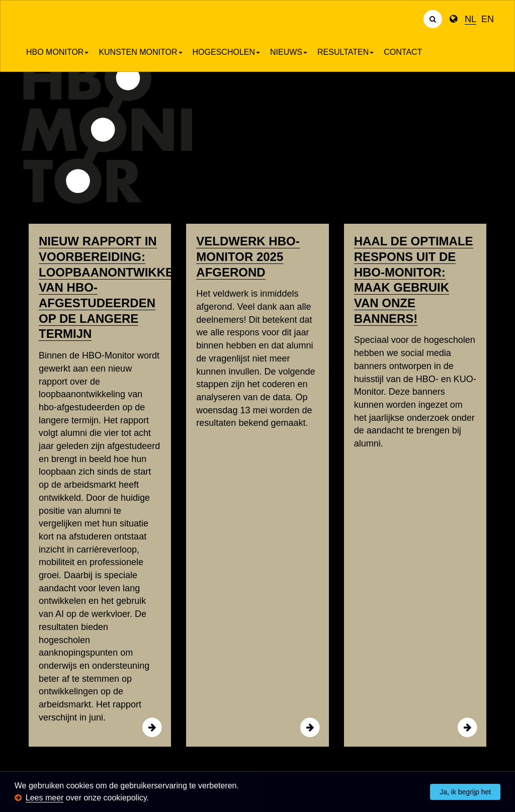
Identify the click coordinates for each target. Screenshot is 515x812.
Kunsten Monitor (140, 52)
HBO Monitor (57, 52)
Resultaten (346, 52)
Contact (403, 52)
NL (470, 19)
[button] (152, 799)
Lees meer (45, 798)
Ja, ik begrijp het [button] (465, 792)
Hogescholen (226, 52)
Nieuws (289, 52)
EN (488, 19)
